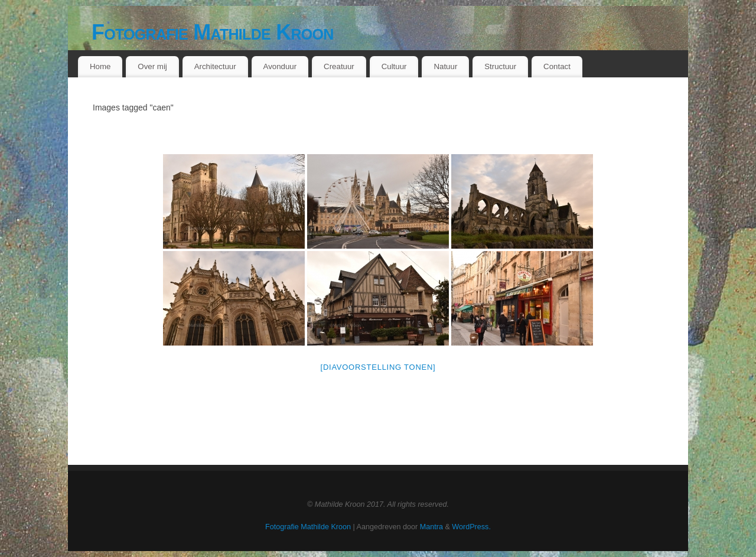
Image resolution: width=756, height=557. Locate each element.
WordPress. (471, 527)
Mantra (431, 527)
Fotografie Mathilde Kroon (213, 32)
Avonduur (280, 66)
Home (100, 66)
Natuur (445, 66)
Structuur (500, 66)
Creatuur (339, 66)
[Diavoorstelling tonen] (378, 367)
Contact (557, 66)
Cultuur (394, 66)
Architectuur (215, 66)
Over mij (152, 66)
